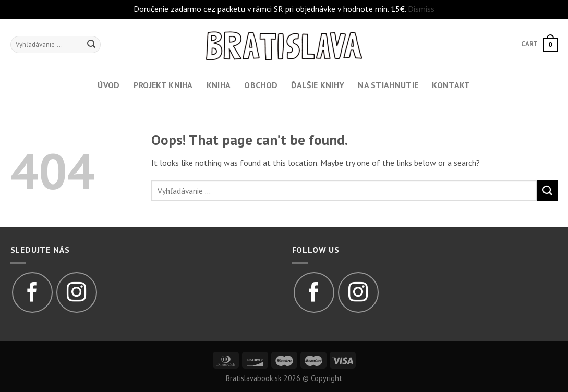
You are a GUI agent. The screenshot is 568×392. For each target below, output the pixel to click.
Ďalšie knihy (318, 85)
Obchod (261, 85)
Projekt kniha (163, 85)
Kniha (219, 85)
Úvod (108, 85)
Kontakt (451, 85)
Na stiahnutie (388, 85)
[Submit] (547, 191)
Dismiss (421, 9)
